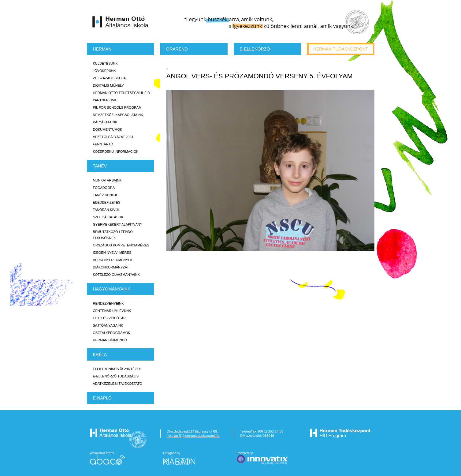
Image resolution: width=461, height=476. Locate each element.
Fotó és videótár (110, 318)
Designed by (183, 458)
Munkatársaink (107, 180)
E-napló (102, 398)
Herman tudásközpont (341, 49)
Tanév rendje (106, 195)
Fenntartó (103, 144)
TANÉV (100, 166)
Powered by (263, 458)
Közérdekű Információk (116, 152)
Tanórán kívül (106, 210)
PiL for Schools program (117, 107)
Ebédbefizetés (107, 202)
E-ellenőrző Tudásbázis (116, 376)
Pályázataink (105, 122)
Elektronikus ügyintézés (117, 369)
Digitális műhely (108, 85)
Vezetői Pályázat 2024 (113, 137)
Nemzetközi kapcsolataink (118, 115)
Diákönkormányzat (111, 267)
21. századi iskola (110, 78)
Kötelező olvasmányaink (116, 275)
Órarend (177, 49)
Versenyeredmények (113, 260)
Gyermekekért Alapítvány (118, 224)
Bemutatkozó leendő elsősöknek (113, 235)
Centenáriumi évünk (112, 311)
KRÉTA (100, 354)
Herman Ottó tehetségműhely (122, 93)
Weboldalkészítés (108, 458)
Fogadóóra (104, 188)
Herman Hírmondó (110, 340)
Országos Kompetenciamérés (121, 245)
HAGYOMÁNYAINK (112, 289)
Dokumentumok (108, 129)
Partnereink (105, 100)
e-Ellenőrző (255, 49)
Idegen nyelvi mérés (112, 253)
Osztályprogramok (112, 333)
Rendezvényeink (108, 303)
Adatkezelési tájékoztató (118, 384)
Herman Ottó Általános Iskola (121, 22)
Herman (102, 49)
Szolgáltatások (108, 217)
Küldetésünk (105, 63)
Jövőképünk (104, 71)
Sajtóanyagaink (108, 325)
